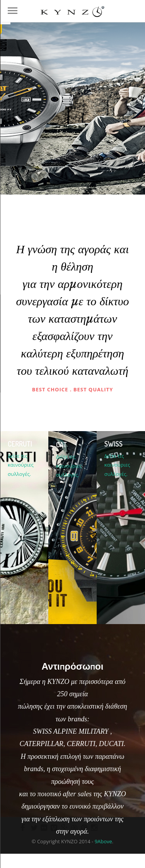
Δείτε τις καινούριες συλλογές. (21, 465)
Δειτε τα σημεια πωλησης (72, 862)
